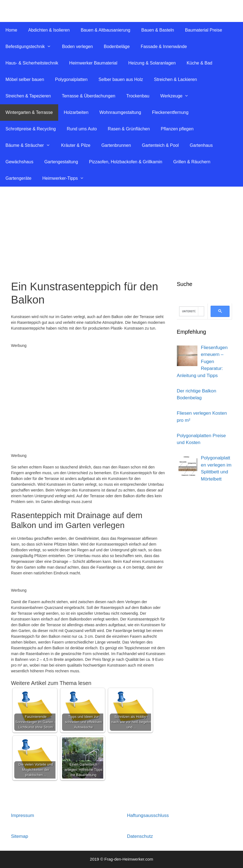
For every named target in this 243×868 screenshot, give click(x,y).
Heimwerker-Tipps (66, 178)
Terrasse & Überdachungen (89, 96)
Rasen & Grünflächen (129, 129)
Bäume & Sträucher (30, 145)
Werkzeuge (177, 96)
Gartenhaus (201, 145)
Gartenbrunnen (116, 145)
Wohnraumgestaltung (120, 112)
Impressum (23, 815)
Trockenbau (138, 96)
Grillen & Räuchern (192, 162)
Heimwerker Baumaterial (93, 63)
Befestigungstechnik (31, 47)
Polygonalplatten (71, 79)
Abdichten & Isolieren (49, 30)
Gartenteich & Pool (160, 145)
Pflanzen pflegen (177, 129)
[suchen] (189, 311)
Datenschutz (140, 836)
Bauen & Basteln (157, 30)
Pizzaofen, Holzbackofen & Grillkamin (126, 162)
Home (11, 30)
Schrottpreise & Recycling (31, 129)
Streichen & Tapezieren (28, 96)
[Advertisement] (121, 228)
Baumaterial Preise (204, 30)
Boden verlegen (77, 47)
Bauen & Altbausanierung (106, 30)
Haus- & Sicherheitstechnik (32, 63)
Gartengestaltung (61, 162)
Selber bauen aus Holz (121, 79)
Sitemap (19, 836)
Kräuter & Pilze (76, 145)
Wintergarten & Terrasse (29, 112)
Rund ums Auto (82, 129)
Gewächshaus (19, 162)
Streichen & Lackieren (176, 79)
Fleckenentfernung (170, 112)
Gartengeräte (18, 178)
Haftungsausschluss (148, 815)
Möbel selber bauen (25, 79)
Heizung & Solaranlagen (152, 63)
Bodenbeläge (117, 47)
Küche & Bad (199, 63)
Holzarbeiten (76, 112)
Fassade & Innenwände (164, 47)
